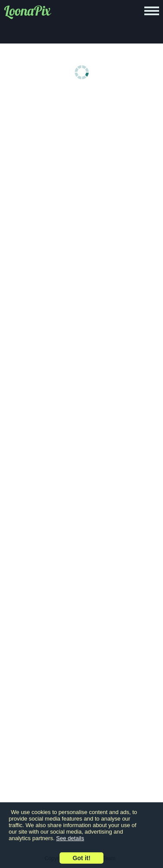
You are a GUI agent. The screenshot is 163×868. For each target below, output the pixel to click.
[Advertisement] (81, 183)
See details (70, 838)
